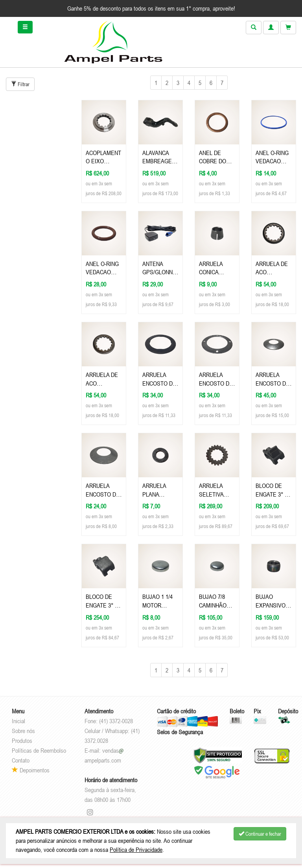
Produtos (22, 741)
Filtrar (20, 84)
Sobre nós (23, 731)
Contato (21, 760)
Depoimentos (31, 770)
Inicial (18, 721)
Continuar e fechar (260, 834)
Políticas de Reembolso (39, 750)
